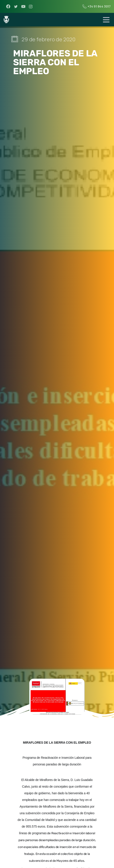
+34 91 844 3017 (97, 6)
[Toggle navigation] (106, 20)
